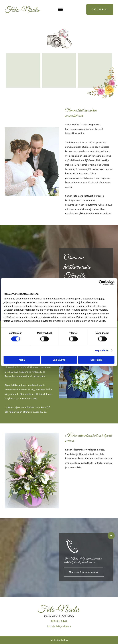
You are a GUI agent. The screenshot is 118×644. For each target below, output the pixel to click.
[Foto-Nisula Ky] (23, 71)
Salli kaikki (96, 360)
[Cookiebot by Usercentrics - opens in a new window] (101, 282)
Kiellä (22, 360)
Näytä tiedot (102, 350)
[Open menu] (60, 9)
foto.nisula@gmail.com (59, 626)
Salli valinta (59, 360)
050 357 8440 (59, 621)
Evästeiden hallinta (59, 640)
